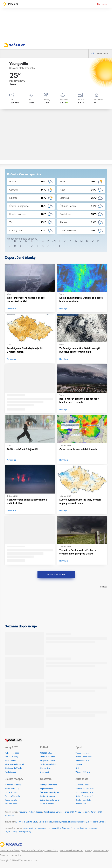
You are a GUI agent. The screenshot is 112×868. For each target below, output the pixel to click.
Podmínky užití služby (32, 850)
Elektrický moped (60, 822)
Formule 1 (80, 764)
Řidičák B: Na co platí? (85, 796)
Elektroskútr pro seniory (78, 822)
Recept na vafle (11, 800)
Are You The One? (82, 812)
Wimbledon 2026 (82, 761)
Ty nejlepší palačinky (13, 785)
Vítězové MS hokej (83, 772)
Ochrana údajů (51, 850)
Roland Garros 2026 (84, 757)
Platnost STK (81, 804)
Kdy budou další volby (13, 768)
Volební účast (10, 772)
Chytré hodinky (11, 832)
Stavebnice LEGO (44, 828)
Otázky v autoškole (83, 800)
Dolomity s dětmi (47, 804)
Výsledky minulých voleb (15, 764)
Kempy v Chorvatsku (48, 785)
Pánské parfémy (24, 832)
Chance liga (45, 768)
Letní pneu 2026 (82, 785)
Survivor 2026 (96, 812)
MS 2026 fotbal (46, 753)
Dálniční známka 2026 (85, 789)
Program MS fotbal (48, 757)
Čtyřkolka (103, 822)
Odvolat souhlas (100, 850)
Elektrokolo (20, 822)
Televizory (93, 828)
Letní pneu (72, 828)
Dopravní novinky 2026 (85, 792)
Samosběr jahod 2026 (65, 812)
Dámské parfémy (59, 828)
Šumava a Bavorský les (49, 792)
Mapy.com (23, 812)
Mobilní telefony (29, 828)
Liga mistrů (45, 772)
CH (54, 241)
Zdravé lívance (11, 792)
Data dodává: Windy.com (72, 850)
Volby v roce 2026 (12, 753)
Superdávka (9, 815)
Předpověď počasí (35, 812)
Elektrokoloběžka (45, 822)
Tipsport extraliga (83, 753)
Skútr (35, 822)
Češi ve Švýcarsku (47, 796)
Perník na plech (11, 804)
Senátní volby (10, 761)
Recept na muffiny (12, 789)
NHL (77, 768)
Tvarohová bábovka (12, 796)
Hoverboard (93, 822)
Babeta (29, 822)
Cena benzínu (49, 812)
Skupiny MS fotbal (47, 761)
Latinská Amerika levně (50, 800)
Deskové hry (82, 828)
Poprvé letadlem (47, 789)
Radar (88, 850)
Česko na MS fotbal (48, 764)
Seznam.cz (102, 4)
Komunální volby (11, 757)
